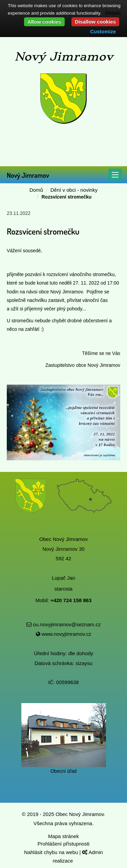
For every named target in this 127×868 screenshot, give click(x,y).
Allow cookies (44, 22)
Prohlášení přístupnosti (63, 844)
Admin (92, 852)
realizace (63, 861)
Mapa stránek (63, 836)
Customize (103, 31)
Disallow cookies (95, 22)
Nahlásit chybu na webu (52, 852)
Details (113, 13)
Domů (36, 190)
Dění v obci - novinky (74, 190)
